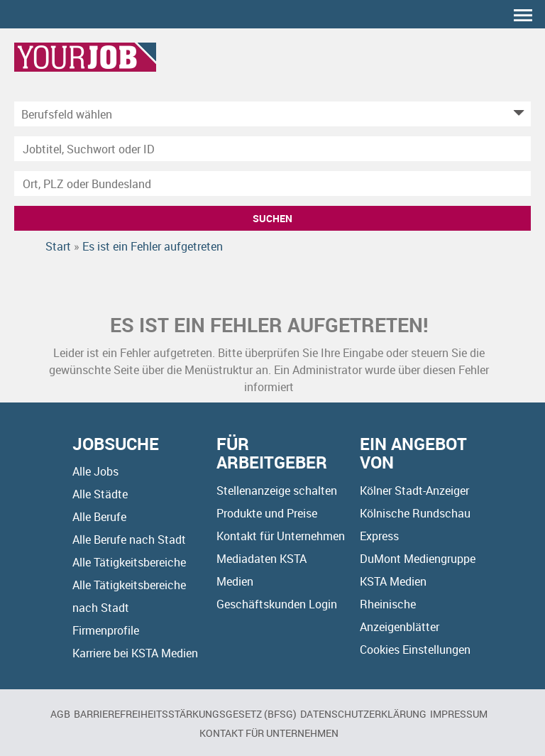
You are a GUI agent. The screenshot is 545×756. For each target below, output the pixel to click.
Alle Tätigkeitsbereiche (129, 562)
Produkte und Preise (267, 513)
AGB (60, 714)
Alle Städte (100, 494)
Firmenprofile (106, 630)
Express (379, 536)
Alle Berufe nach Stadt (129, 539)
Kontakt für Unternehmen (281, 536)
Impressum (459, 714)
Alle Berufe (99, 517)
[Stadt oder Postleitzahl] (272, 183)
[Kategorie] (258, 114)
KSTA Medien (393, 581)
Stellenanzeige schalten (277, 491)
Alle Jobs (95, 471)
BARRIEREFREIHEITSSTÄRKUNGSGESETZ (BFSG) (185, 714)
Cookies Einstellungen (415, 650)
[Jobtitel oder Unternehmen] (272, 149)
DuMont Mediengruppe (418, 559)
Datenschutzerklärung (363, 714)
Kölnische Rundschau (415, 513)
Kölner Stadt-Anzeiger (414, 491)
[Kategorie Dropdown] (517, 114)
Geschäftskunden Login (277, 604)
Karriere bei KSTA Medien (135, 653)
